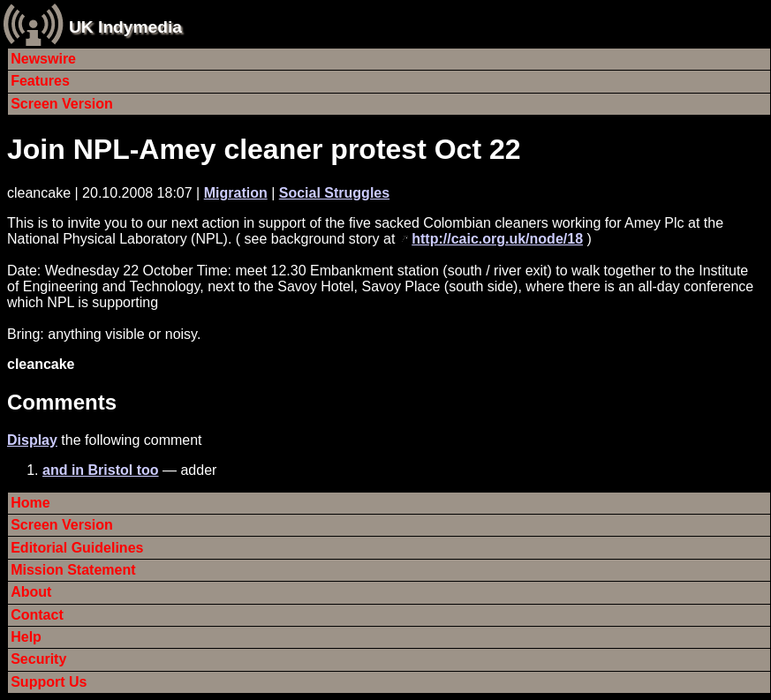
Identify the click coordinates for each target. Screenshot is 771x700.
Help (26, 637)
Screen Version (62, 104)
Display (32, 440)
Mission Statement (73, 570)
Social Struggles (334, 193)
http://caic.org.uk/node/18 (497, 239)
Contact (37, 615)
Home (30, 503)
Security (38, 659)
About (31, 592)
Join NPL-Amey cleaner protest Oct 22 (264, 149)
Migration (236, 193)
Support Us (49, 682)
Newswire (43, 59)
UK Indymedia (125, 27)
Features (40, 81)
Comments (62, 402)
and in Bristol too (101, 470)
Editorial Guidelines (77, 548)
